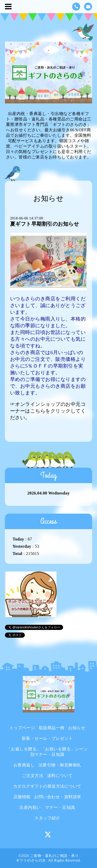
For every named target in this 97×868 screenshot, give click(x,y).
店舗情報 (22, 797)
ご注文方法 (33, 776)
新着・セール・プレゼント (47, 738)
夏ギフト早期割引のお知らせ (45, 224)
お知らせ (77, 728)
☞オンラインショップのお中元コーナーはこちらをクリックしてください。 (48, 411)
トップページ (22, 728)
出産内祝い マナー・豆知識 (47, 807)
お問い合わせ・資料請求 (58, 797)
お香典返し (24, 765)
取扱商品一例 (52, 728)
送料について (60, 776)
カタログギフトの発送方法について (47, 786)
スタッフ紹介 (47, 818)
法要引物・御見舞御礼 (60, 765)
